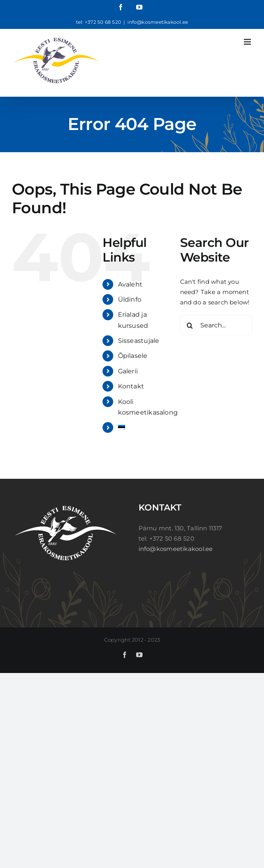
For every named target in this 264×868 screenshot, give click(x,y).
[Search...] (216, 325)
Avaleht (130, 284)
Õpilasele (133, 356)
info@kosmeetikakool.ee (158, 22)
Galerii (128, 371)
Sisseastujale (139, 341)
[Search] (190, 325)
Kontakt (131, 386)
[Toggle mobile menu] (248, 42)
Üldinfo (130, 299)
